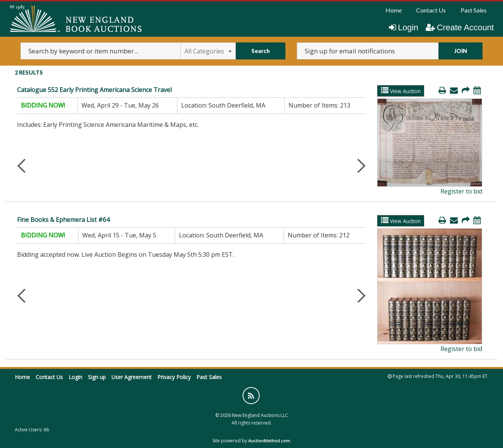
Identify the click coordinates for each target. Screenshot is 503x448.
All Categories (208, 51)
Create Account (460, 27)
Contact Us (431, 10)
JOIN (461, 51)
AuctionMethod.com (269, 441)
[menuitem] (394, 10)
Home (394, 10)
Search (261, 51)
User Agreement (132, 377)
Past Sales (474, 10)
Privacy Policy (174, 377)
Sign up (97, 377)
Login (404, 27)
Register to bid (461, 191)
